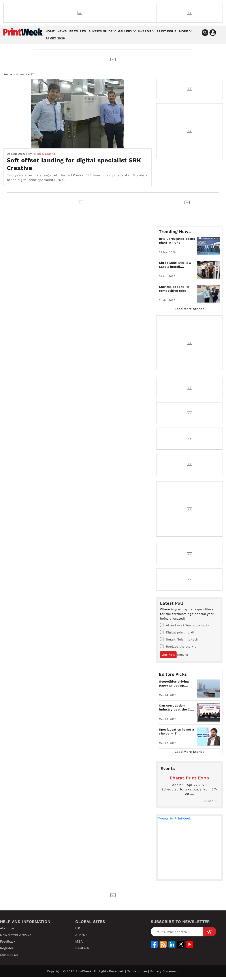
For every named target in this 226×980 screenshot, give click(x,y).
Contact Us (9, 957)
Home (50, 31)
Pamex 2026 (55, 38)
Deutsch (82, 951)
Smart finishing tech (179, 642)
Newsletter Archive (16, 938)
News (62, 31)
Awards (144, 31)
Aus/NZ (81, 938)
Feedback (8, 944)
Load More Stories (189, 311)
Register (7, 951)
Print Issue (166, 31)
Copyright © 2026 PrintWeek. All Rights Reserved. (86, 974)
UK (78, 931)
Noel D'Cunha (45, 156)
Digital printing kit (177, 635)
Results (183, 657)
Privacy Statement (165, 974)
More (184, 31)
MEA (79, 944)
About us (7, 931)
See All (211, 803)
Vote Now (168, 657)
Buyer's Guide (101, 31)
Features (78, 31)
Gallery (125, 31)
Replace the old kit (178, 649)
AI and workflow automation (185, 627)
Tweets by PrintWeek (174, 821)
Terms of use (137, 974)
